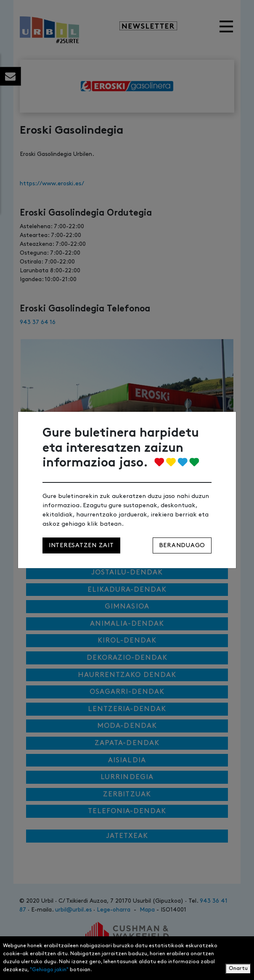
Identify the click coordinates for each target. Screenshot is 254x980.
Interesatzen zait (81, 545)
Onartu (238, 968)
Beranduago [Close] (182, 545)
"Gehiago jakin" (49, 970)
